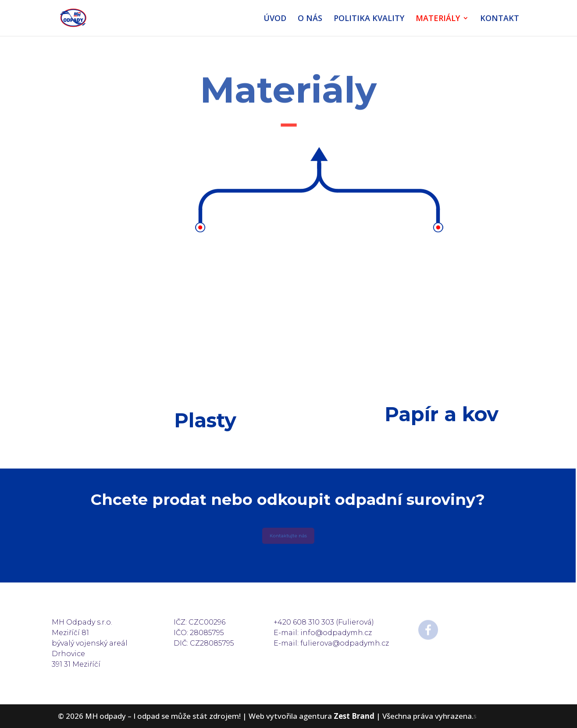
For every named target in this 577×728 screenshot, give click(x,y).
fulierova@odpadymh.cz (345, 643)
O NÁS (310, 19)
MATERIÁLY (438, 19)
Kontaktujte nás (288, 536)
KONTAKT (500, 19)
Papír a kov (442, 414)
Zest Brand (354, 716)
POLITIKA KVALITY (369, 19)
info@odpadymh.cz (336, 633)
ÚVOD (275, 19)
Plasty (205, 420)
